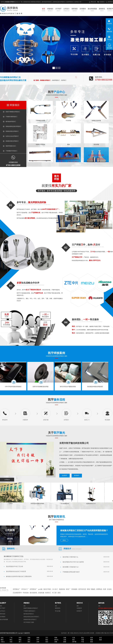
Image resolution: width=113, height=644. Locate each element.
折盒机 (109, 589)
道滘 (47, 642)
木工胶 (54, 593)
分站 (2, 638)
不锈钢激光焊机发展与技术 (71, 572)
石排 (92, 638)
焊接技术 (73, 549)
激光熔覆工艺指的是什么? (71, 567)
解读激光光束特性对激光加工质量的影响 (19, 576)
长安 (11, 642)
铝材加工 (48, 593)
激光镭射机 (33, 593)
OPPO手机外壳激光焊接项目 (13, 387)
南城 (38, 638)
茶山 (83, 638)
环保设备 (26, 593)
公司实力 (66, 10)
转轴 (68, 145)
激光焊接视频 (92, 10)
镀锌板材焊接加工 (11, 122)
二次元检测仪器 (65, 504)
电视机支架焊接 (96, 121)
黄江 (74, 640)
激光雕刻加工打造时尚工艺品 (14, 556)
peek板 (40, 589)
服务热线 (101, 603)
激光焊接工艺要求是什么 (70, 557)
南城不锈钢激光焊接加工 (13, 112)
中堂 (83, 642)
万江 (47, 638)
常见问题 (58, 611)
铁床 (105, 589)
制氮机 (93, 589)
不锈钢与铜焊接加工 (12, 117)
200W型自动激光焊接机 (38, 504)
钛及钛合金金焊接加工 (12, 136)
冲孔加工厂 (25, 589)
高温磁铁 (74, 589)
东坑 (29, 640)
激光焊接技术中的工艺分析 (15, 566)
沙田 (38, 642)
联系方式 (80, 603)
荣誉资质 (75, 10)
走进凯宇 (65, 476)
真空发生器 (82, 589)
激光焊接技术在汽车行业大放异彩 (73, 562)
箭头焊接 (96, 145)
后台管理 (87, 633)
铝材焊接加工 (70, 2)
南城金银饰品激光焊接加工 (14, 126)
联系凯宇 (110, 10)
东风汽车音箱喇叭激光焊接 (40, 387)
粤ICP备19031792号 (107, 633)
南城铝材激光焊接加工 (12, 131)
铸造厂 (68, 589)
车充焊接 (68, 121)
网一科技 (71, 633)
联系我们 (110, 2)
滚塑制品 (99, 589)
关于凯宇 (58, 10)
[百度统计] (99, 633)
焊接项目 (50, 10)
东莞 (20, 638)
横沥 (2, 640)
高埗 (92, 642)
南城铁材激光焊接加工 (12, 141)
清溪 (83, 640)
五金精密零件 (17, 593)
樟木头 (56, 640)
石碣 (65, 638)
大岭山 (3, 642)
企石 (100, 638)
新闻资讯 (102, 10)
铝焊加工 (77, 2)
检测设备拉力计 (92, 504)
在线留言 (102, 2)
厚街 (29, 642)
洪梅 (56, 642)
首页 (44, 10)
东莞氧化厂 (16, 589)
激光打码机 (47, 589)
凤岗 (100, 640)
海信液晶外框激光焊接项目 (95, 387)
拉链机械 (41, 593)
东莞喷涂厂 (33, 589)
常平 (38, 640)
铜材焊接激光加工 (11, 146)
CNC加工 (55, 589)
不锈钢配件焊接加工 (12, 151)
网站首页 (94, 2)
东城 (29, 638)
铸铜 (88, 589)
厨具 (59, 593)
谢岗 (20, 640)
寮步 (47, 640)
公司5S (11, 504)
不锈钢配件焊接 (40, 121)
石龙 (74, 638)
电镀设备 (62, 589)
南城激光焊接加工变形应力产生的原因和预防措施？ (84, 530)
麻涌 (65, 642)
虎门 (20, 642)
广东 (11, 638)
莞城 (56, 638)
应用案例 (83, 10)
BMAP (76, 633)
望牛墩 (74, 642)
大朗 (65, 640)
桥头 (11, 640)
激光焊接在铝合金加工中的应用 (16, 571)
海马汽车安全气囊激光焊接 (68, 387)
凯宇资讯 (58, 603)
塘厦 (92, 640)
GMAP (81, 633)
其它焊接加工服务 (29, 622)
